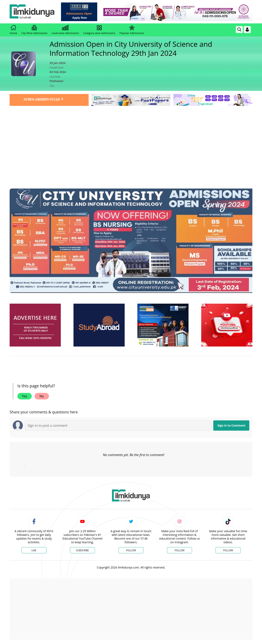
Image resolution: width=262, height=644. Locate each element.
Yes (25, 396)
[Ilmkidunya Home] (32, 12)
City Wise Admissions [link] (34, 30)
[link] (79, 12)
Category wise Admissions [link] (99, 30)
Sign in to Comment (231, 425)
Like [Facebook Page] (34, 550)
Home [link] (13, 30)
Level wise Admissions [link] (65, 30)
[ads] (35, 325)
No (42, 396)
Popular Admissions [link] (132, 30)
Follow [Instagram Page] (180, 550)
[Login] (247, 30)
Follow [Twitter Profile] (131, 550)
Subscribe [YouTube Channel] (82, 550)
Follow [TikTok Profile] (228, 550)
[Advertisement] (131, 138)
